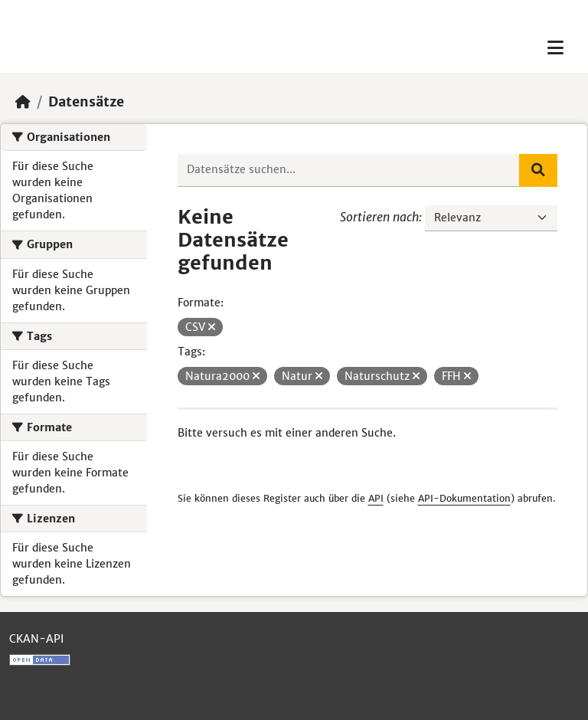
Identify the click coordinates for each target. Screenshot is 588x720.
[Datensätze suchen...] (349, 170)
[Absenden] (538, 170)
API (376, 498)
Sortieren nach (379, 217)
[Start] (23, 102)
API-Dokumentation (464, 498)
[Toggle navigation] (555, 48)
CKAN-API (36, 639)
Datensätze (86, 102)
